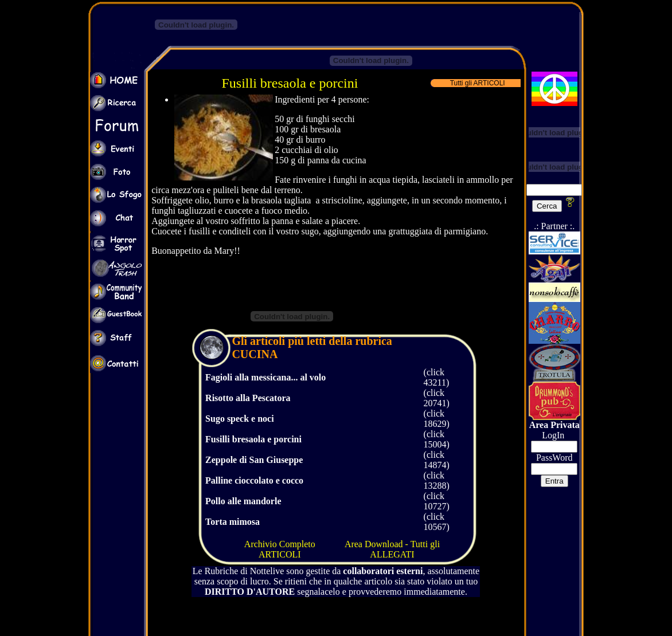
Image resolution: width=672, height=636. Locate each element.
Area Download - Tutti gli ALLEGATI (392, 549)
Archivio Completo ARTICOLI (280, 549)
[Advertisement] (442, 22)
